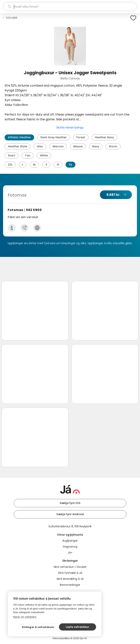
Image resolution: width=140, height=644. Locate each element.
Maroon (58, 146)
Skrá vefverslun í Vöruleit (70, 567)
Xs (70, 165)
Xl (58, 165)
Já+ (70, 553)
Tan (28, 155)
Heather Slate (18, 146)
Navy (96, 146)
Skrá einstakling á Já (70, 579)
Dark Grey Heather (54, 137)
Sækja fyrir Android (70, 514)
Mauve (78, 146)
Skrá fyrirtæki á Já (70, 573)
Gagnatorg (70, 547)
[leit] (70, 7)
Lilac (40, 146)
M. (34, 165)
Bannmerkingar (70, 585)
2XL (10, 165)
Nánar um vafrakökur (25, 617)
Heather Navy (104, 137)
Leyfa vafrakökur (77, 627)
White (44, 155)
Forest (81, 137)
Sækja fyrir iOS (70, 503)
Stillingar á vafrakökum (38, 627)
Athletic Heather (19, 137)
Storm (113, 146)
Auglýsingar (70, 541)
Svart (12, 155)
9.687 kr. (113, 195)
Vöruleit (12, 18)
